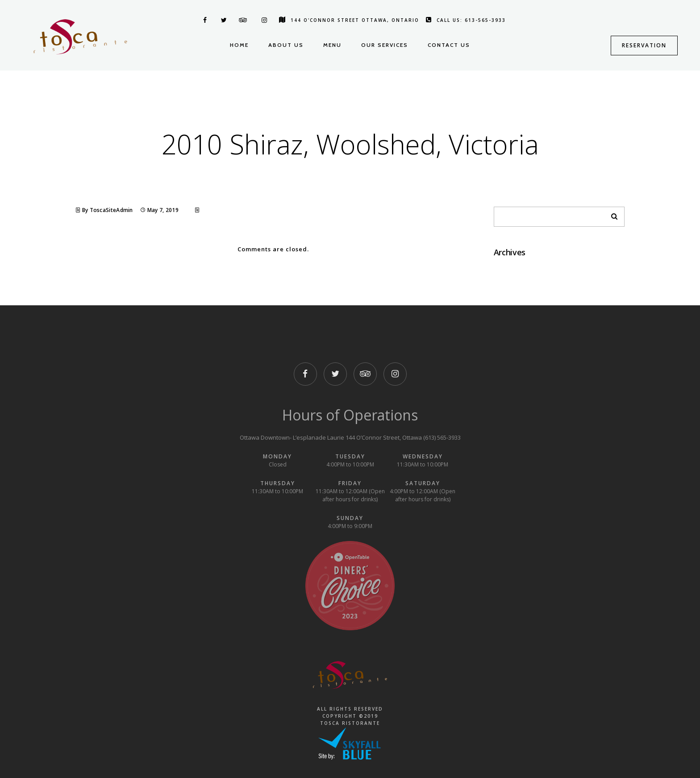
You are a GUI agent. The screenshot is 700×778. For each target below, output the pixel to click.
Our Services (385, 45)
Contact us (449, 45)
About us (286, 45)
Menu (332, 45)
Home (239, 45)
